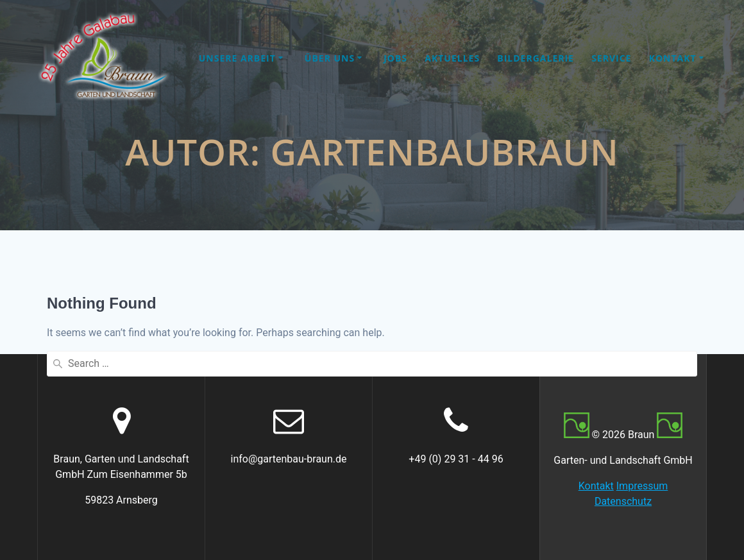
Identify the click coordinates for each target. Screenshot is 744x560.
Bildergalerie (536, 58)
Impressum (642, 486)
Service (611, 58)
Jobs (395, 58)
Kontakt (673, 58)
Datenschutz (623, 501)
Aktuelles (452, 58)
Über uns (330, 58)
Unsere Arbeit (237, 58)
